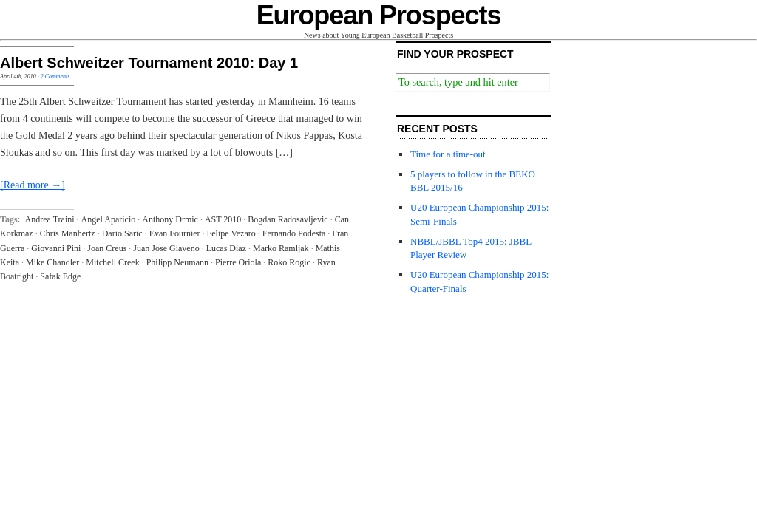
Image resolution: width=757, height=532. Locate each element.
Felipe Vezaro (231, 233)
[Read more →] (33, 185)
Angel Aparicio (109, 219)
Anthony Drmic (170, 219)
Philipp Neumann (177, 262)
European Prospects (379, 15)
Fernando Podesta (294, 233)
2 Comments (55, 76)
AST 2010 (223, 219)
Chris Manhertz (68, 233)
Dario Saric (122, 233)
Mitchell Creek (112, 262)
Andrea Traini (50, 219)
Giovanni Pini (56, 248)
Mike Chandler (52, 262)
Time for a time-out (448, 154)
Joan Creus (107, 248)
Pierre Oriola (238, 262)
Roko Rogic (289, 262)
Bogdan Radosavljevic (288, 219)
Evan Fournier (175, 233)
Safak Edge (60, 276)
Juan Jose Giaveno (166, 248)
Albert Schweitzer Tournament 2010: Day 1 (149, 63)
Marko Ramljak (281, 248)
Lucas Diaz (226, 248)
